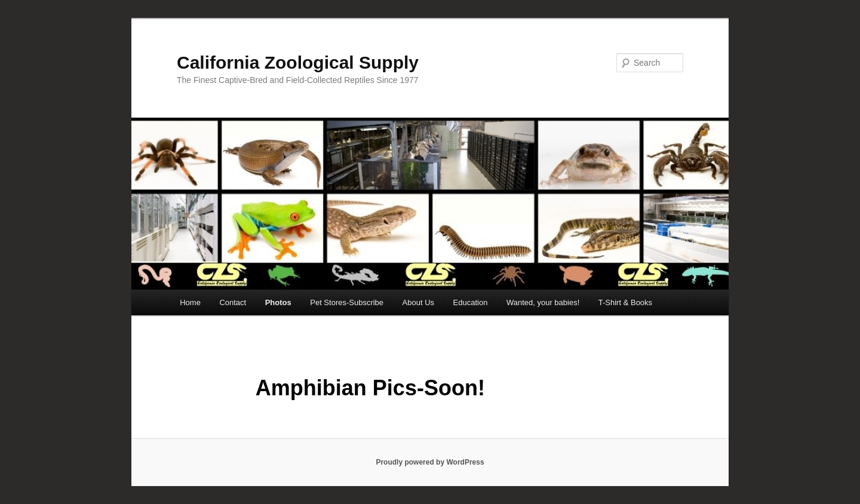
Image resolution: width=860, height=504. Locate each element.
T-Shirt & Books (625, 302)
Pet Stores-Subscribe (347, 302)
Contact (233, 302)
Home (190, 302)
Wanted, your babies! (543, 302)
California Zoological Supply (298, 62)
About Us (418, 302)
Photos (278, 302)
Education (471, 302)
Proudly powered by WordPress (430, 462)
